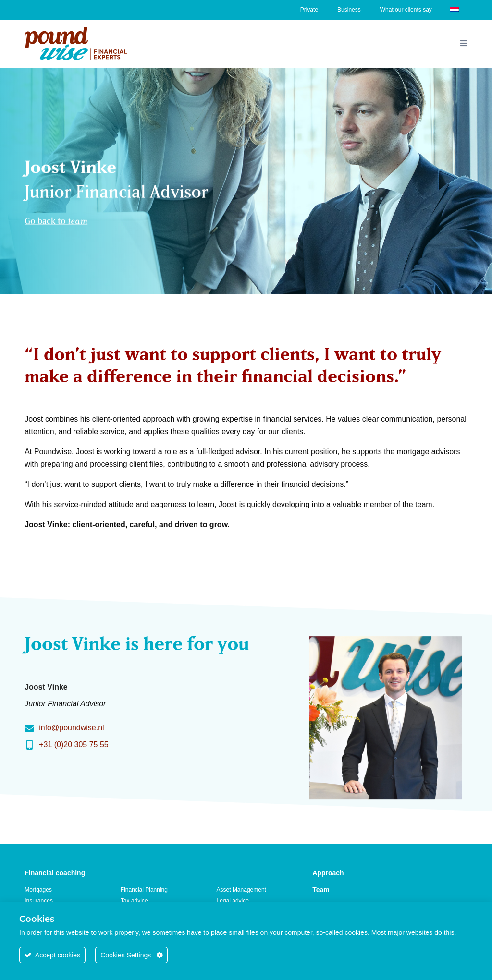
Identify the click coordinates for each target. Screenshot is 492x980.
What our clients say (406, 10)
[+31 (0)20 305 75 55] (29, 745)
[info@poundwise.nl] (29, 728)
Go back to (56, 219)
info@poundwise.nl (71, 728)
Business (349, 10)
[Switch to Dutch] (455, 9)
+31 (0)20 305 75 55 (74, 744)
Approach (328, 873)
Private (309, 10)
